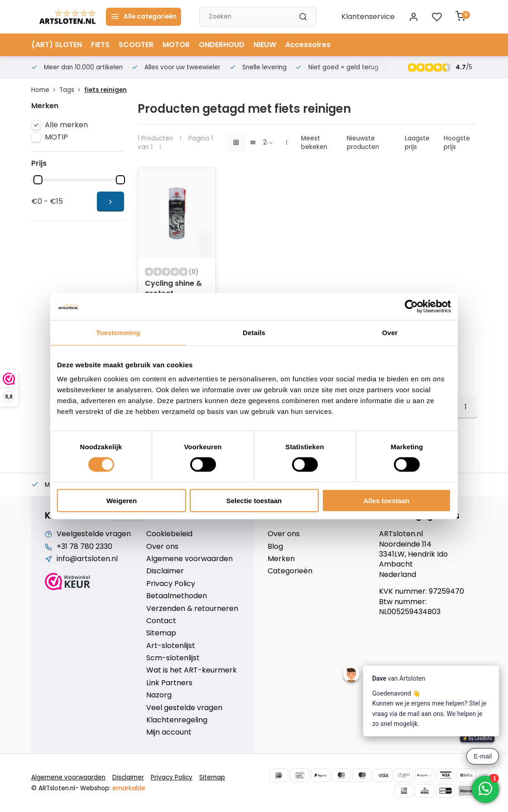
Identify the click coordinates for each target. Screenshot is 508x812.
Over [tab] (390, 332)
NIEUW (265, 45)
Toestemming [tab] (118, 332)
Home (45, 90)
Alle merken (66, 125)
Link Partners (169, 683)
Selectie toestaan (254, 501)
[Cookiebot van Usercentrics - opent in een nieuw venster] (411, 306)
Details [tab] (254, 332)
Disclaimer (165, 571)
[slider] (38, 180)
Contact (161, 621)
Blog (275, 547)
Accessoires (308, 45)
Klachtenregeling (177, 720)
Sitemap (161, 633)
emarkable (129, 788)
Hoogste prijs (457, 143)
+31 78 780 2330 (84, 547)
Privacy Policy (171, 584)
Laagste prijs (417, 143)
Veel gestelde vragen (184, 708)
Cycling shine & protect (173, 288)
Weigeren (122, 501)
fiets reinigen (105, 90)
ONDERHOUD (222, 45)
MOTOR (176, 45)
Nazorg (159, 695)
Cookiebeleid (169, 534)
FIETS (100, 45)
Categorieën (290, 571)
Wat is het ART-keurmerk (192, 670)
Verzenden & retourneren (192, 609)
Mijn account (169, 732)
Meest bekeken (314, 143)
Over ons (162, 547)
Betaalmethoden (177, 596)
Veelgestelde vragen (94, 534)
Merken (281, 559)
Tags (72, 90)
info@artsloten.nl (87, 559)
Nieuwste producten (363, 143)
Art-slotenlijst (171, 646)
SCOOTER (136, 45)
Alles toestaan (387, 501)
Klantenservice (368, 17)
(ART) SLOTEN (57, 45)
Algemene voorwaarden (189, 559)
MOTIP (56, 137)
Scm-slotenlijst (173, 658)
